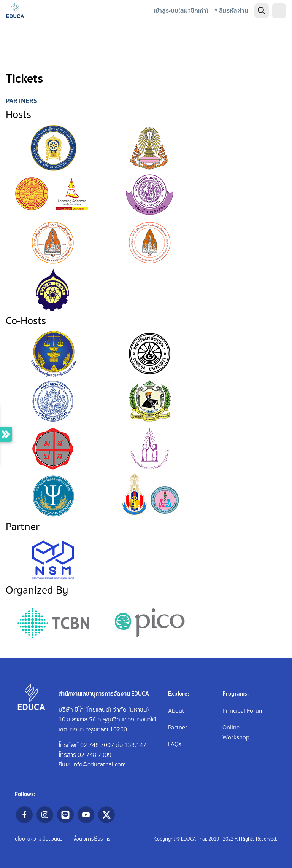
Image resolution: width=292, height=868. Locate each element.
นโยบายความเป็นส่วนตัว (39, 839)
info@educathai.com (99, 764)
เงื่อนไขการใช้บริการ (91, 839)
